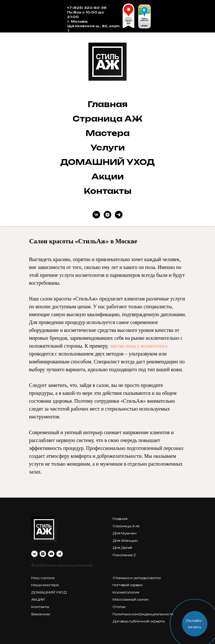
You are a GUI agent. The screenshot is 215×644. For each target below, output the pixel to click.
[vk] (96, 215)
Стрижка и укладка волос (137, 578)
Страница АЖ (108, 119)
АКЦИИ (38, 599)
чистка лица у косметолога (139, 346)
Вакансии (41, 614)
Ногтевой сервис (128, 585)
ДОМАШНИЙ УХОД (107, 162)
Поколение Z (124, 555)
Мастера (108, 133)
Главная (108, 104)
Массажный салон (130, 599)
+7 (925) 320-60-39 (87, 8)
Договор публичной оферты (139, 621)
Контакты (108, 191)
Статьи (119, 607)
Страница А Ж (126, 526)
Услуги (108, 148)
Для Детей (122, 548)
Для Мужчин (125, 533)
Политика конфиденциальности (143, 614)
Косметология (126, 592)
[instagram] (107, 215)
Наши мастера (45, 585)
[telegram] (119, 215)
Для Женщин (125, 541)
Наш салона (43, 578)
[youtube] (51, 554)
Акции (108, 176)
